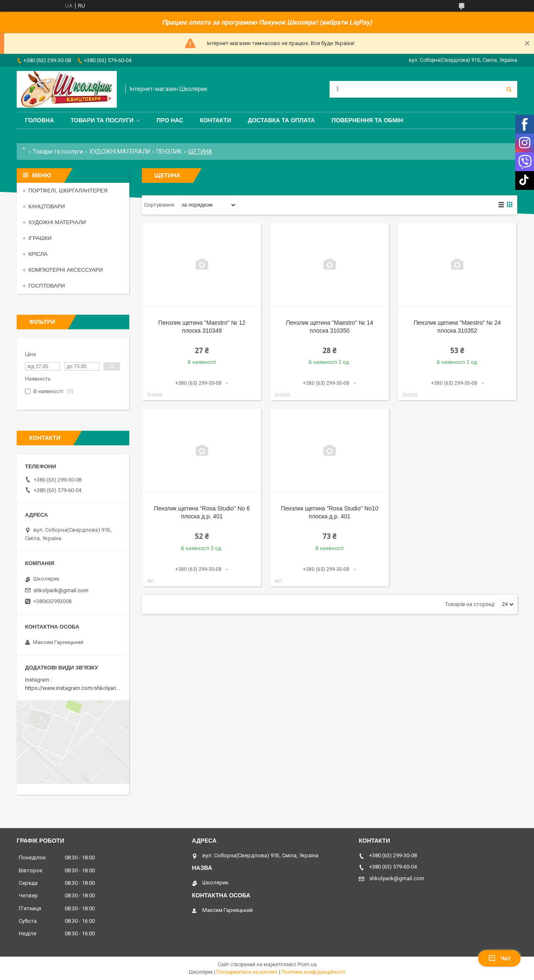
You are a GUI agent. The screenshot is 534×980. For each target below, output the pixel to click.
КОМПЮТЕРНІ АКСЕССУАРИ (66, 270)
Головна (39, 120)
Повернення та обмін (368, 120)
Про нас (170, 120)
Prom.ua (307, 965)
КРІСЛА (38, 254)
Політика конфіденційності (314, 972)
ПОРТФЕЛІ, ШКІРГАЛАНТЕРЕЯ (68, 191)
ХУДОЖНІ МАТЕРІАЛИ (120, 152)
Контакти (215, 120)
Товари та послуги (102, 120)
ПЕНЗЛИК (169, 152)
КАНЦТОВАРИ (47, 206)
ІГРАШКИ (40, 238)
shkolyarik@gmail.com (61, 590)
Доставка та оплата (281, 120)
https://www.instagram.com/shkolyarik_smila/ (81, 688)
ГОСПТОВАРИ (47, 286)
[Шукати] (509, 89)
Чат (499, 958)
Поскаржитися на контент (247, 972)
